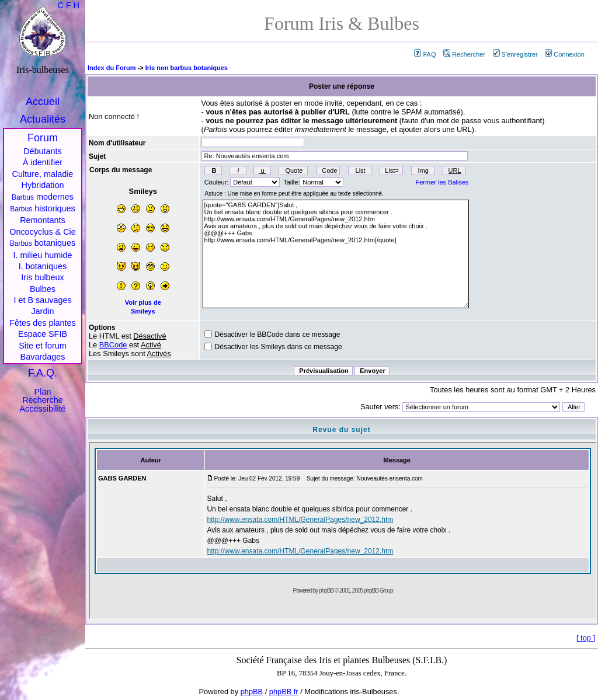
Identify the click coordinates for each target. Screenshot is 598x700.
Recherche (43, 400)
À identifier (43, 162)
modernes (43, 197)
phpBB (252, 692)
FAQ (425, 54)
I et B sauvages (42, 300)
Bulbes (43, 289)
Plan (43, 392)
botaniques (43, 243)
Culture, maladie (43, 174)
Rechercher (464, 54)
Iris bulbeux (43, 277)
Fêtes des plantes (43, 323)
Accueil (43, 102)
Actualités (43, 119)
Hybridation (43, 185)
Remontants (43, 220)
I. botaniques (43, 266)
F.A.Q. (43, 373)
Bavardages (43, 357)
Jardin (42, 311)
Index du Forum (112, 68)
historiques (43, 208)
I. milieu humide (43, 255)
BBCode (113, 345)
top (586, 638)
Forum (43, 138)
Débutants (43, 151)
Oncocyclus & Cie (43, 232)
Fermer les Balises (442, 182)
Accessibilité (42, 409)
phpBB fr (284, 692)
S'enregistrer (515, 54)
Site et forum (43, 346)
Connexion (565, 54)
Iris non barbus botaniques (187, 68)
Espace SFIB (43, 334)
